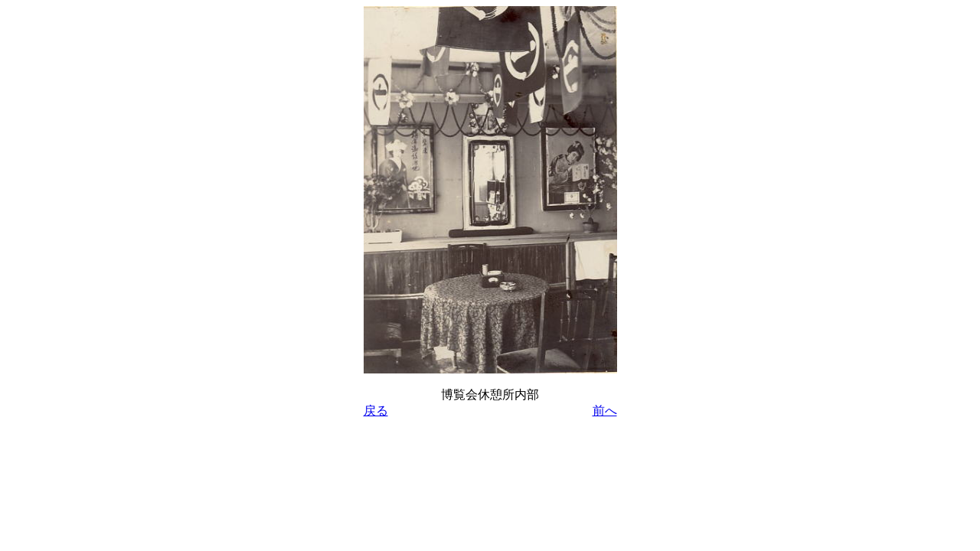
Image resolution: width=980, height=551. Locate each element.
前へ (605, 411)
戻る (376, 411)
